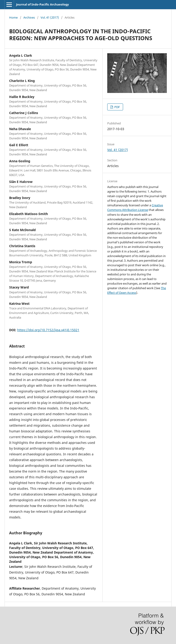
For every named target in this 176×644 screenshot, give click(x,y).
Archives (29, 17)
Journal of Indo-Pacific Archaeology (42, 4)
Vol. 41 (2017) (50, 17)
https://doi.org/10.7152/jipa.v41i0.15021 (48, 330)
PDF (117, 107)
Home (13, 17)
